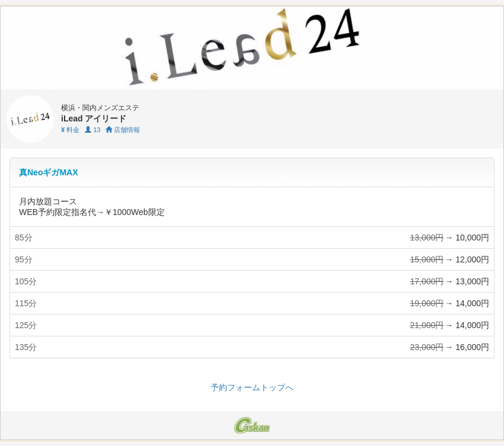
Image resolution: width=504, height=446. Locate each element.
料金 (70, 130)
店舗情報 (123, 130)
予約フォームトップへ (252, 387)
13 (92, 130)
